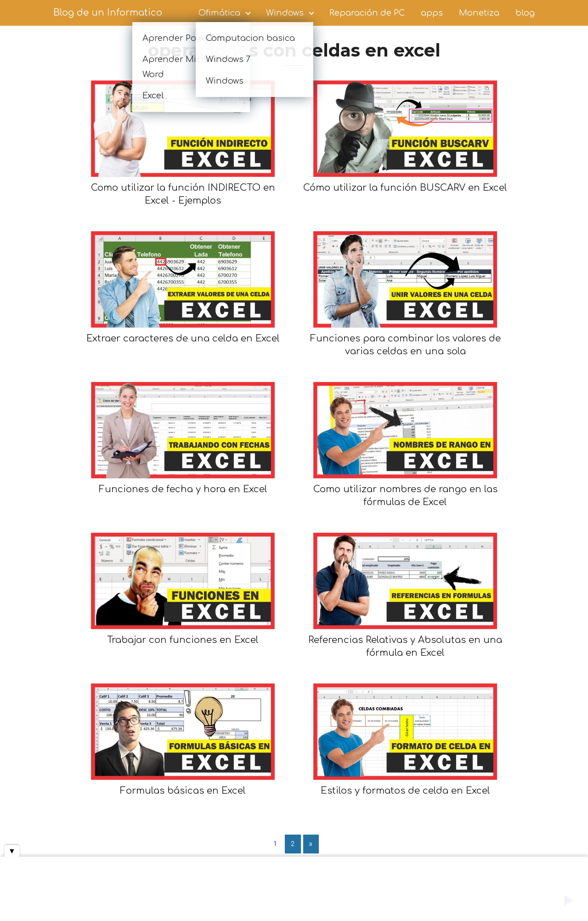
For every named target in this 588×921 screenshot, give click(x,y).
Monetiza (479, 13)
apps (432, 13)
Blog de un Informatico (108, 13)
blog (525, 13)
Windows (285, 13)
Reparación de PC (367, 13)
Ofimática (219, 13)
